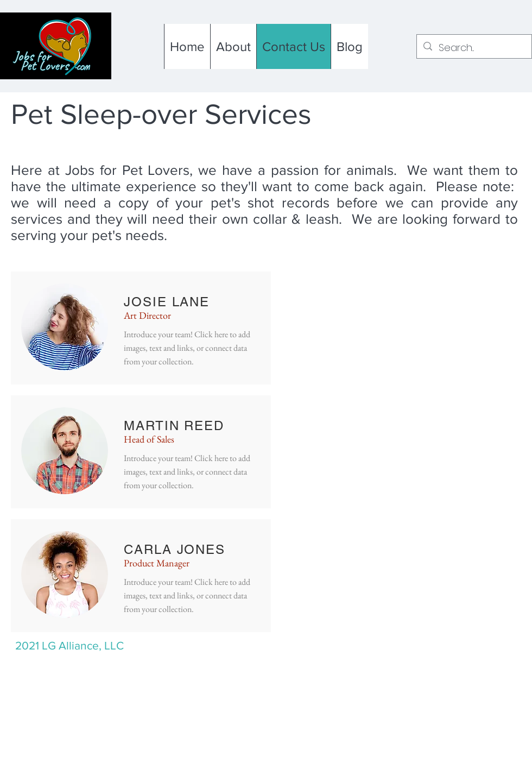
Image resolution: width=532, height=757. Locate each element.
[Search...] (474, 48)
